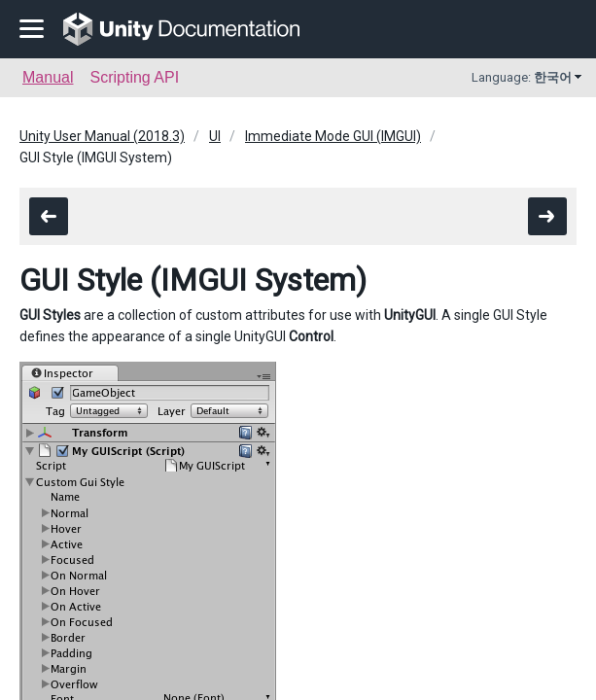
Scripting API (134, 77)
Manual (48, 77)
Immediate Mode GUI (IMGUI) (333, 136)
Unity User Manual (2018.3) (102, 136)
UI (215, 136)
